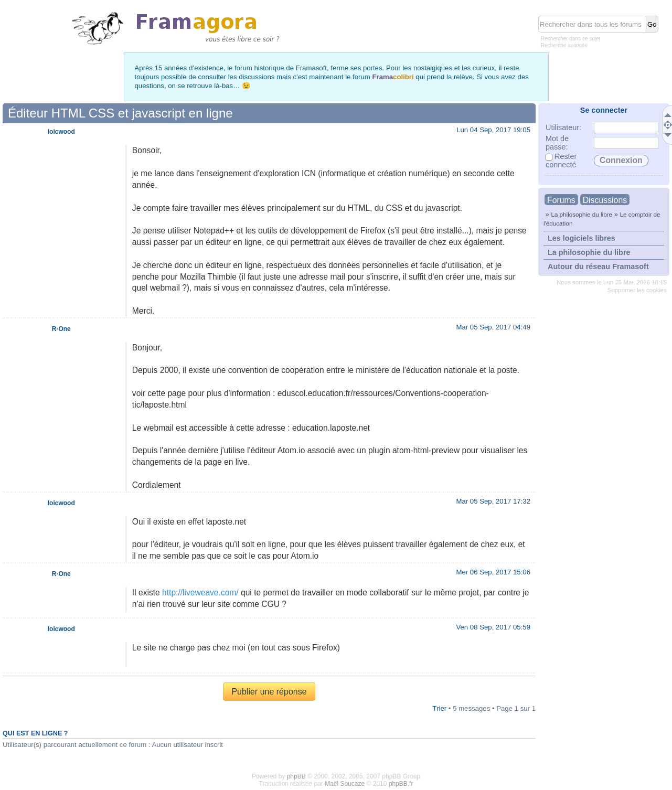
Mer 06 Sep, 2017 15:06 (493, 572)
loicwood (61, 132)
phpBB (296, 776)
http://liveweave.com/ (200, 592)
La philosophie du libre (582, 214)
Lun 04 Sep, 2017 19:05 (493, 130)
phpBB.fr (401, 784)
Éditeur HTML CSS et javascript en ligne (120, 113)
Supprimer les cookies (637, 290)
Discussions (605, 200)
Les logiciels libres (582, 238)
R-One (61, 329)
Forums (561, 200)
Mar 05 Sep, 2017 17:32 (493, 501)
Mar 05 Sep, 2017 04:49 (493, 327)
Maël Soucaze (345, 784)
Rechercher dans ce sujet (570, 39)
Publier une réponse (269, 692)
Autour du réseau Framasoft (598, 266)
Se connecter (604, 110)
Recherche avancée (564, 45)
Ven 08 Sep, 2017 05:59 (493, 627)
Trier (440, 708)
